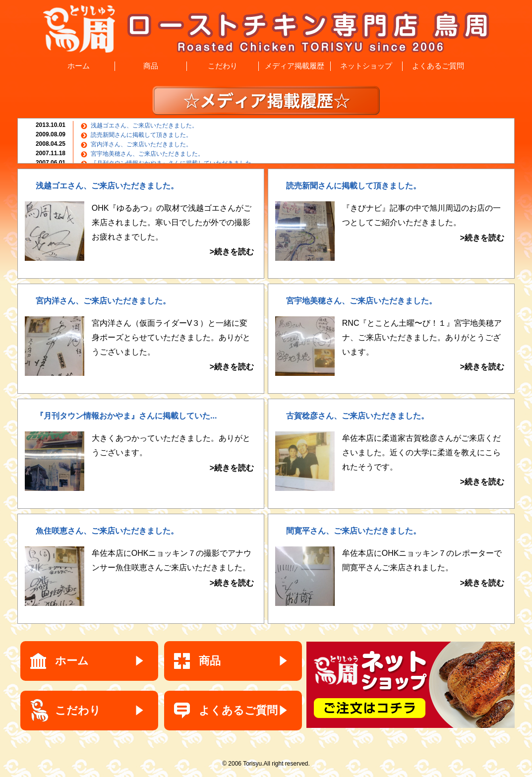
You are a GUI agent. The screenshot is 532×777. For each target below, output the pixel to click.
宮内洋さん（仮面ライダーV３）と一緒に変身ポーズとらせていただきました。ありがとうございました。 (173, 347)
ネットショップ (366, 66)
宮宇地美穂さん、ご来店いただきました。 (147, 154)
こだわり (223, 66)
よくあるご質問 (438, 66)
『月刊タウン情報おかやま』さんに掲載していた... (126, 416)
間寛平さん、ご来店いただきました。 (354, 531)
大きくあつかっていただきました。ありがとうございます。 (173, 454)
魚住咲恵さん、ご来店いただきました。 (107, 531)
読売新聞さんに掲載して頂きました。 (141, 135)
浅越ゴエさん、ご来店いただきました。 (144, 125)
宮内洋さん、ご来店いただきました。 (141, 144)
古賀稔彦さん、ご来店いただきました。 (357, 416)
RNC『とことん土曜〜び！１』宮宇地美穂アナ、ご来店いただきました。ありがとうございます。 (423, 347)
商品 (151, 66)
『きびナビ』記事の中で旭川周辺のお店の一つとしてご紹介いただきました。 (423, 224)
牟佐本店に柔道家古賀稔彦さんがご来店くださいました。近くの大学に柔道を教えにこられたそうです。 (423, 462)
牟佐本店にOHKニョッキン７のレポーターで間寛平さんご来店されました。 (423, 569)
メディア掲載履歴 (295, 66)
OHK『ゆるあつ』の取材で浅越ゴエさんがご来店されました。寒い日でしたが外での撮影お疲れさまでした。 (173, 232)
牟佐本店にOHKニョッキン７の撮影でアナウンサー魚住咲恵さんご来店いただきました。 (173, 569)
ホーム (79, 66)
